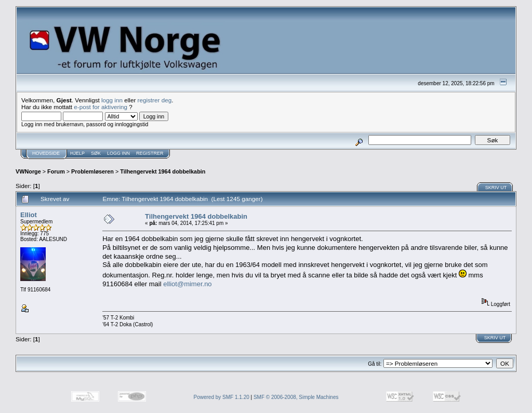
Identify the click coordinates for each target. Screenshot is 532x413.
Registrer (150, 153)
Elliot (29, 215)
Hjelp (77, 153)
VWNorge (28, 171)
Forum (56, 171)
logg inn (112, 100)
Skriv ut (496, 188)
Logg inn (118, 153)
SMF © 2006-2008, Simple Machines (296, 397)
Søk (96, 153)
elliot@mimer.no (187, 284)
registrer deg (155, 100)
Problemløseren (92, 171)
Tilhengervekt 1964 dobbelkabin (163, 171)
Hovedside (46, 153)
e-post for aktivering (101, 107)
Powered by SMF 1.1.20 (222, 397)
